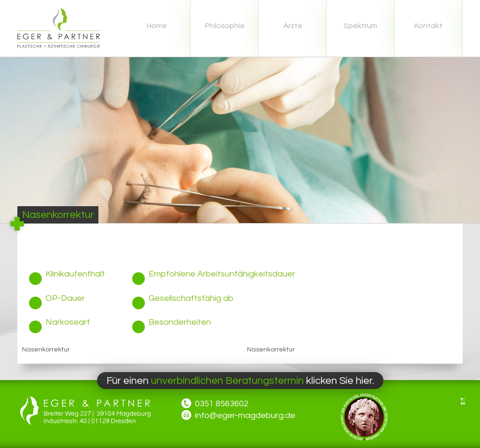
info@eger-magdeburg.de (245, 415)
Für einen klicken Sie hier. (240, 381)
